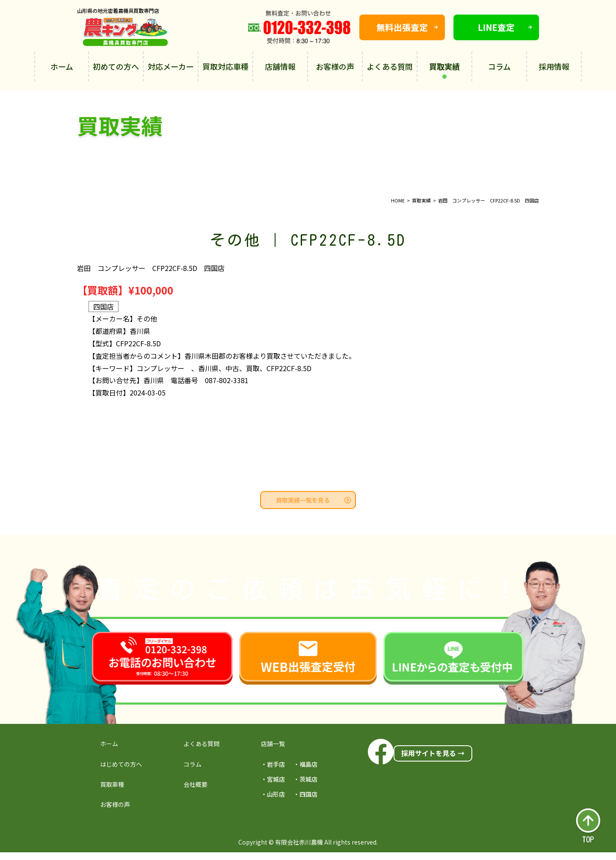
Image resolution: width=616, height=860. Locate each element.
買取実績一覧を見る (313, 500)
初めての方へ (116, 66)
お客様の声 (335, 66)
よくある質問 (390, 66)
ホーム (62, 66)
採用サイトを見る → (433, 753)
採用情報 (554, 66)
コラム (499, 66)
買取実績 (444, 70)
